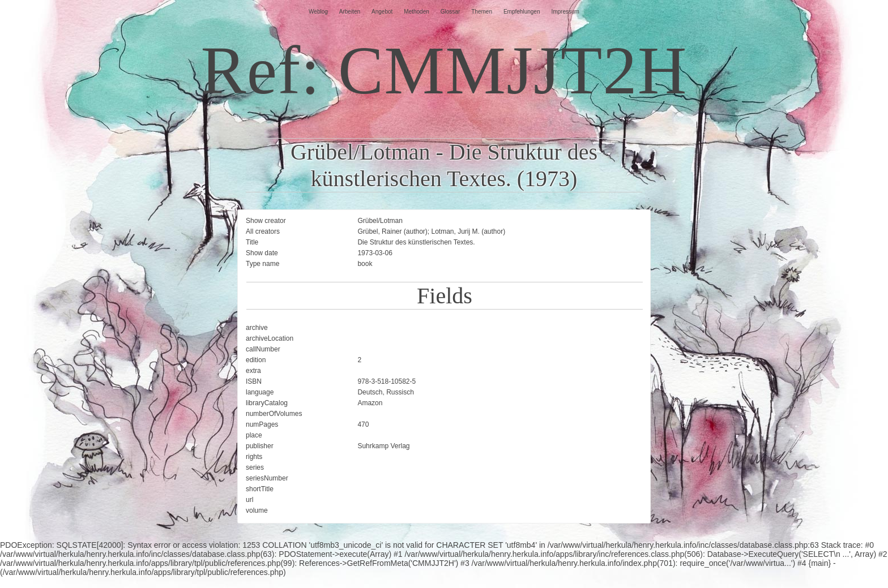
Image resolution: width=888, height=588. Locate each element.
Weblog (318, 12)
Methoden (416, 12)
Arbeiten (350, 12)
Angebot (382, 12)
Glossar (450, 12)
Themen (482, 12)
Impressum (565, 12)
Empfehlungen (522, 12)
